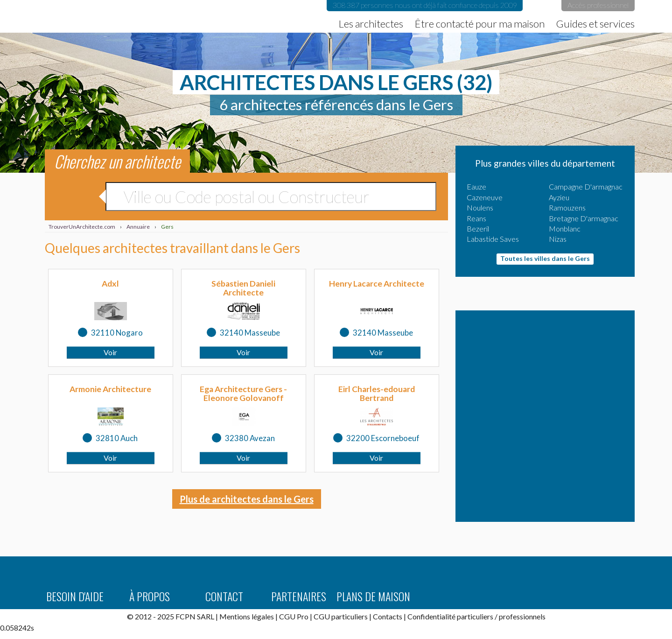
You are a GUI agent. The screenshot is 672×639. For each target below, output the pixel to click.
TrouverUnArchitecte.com (122, 16)
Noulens (480, 207)
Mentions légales (247, 616)
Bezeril (478, 228)
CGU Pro (294, 616)
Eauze (476, 186)
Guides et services (595, 24)
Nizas (558, 239)
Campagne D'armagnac (586, 186)
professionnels (522, 616)
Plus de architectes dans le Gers (247, 499)
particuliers (475, 616)
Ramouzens (567, 207)
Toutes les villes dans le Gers (545, 258)
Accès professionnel (598, 5)
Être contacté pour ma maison (480, 24)
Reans (476, 218)
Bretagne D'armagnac (584, 218)
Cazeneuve (485, 197)
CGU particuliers (341, 616)
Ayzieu (559, 197)
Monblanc (565, 228)
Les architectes (371, 24)
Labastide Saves (493, 239)
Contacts (388, 616)
